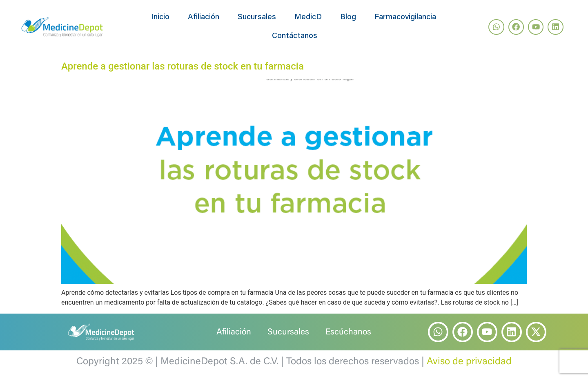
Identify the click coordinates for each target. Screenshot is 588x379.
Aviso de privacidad (469, 362)
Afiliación (204, 17)
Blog (348, 17)
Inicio (160, 17)
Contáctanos (295, 36)
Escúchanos (348, 333)
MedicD (308, 17)
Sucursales (257, 17)
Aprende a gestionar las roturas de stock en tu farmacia (183, 66)
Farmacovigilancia (405, 17)
